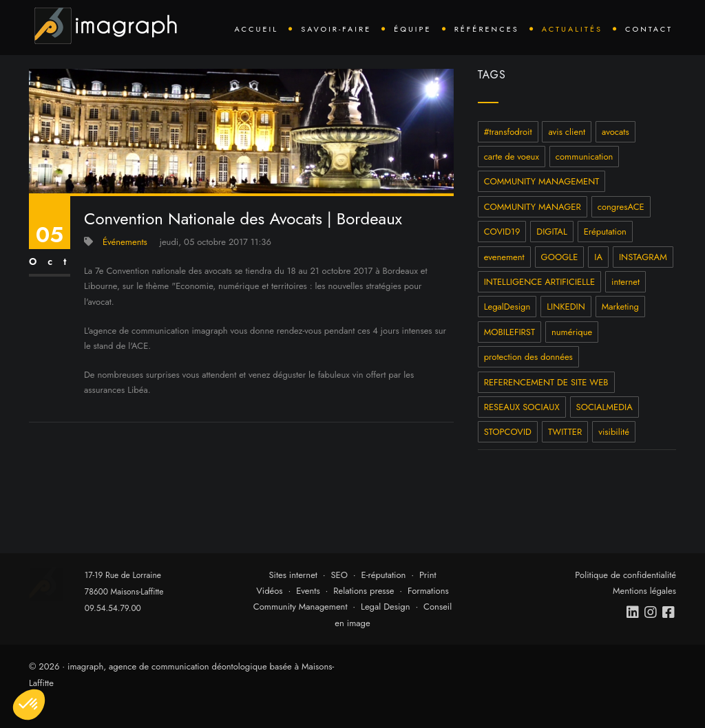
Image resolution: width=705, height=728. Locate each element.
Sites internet (293, 575)
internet (625, 282)
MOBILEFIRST (509, 332)
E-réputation (384, 575)
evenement (504, 257)
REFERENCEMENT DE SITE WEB (546, 382)
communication (585, 157)
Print (428, 575)
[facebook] (669, 612)
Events (308, 591)
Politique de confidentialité (625, 575)
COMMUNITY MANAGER (533, 207)
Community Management (301, 607)
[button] (29, 705)
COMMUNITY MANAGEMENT (542, 181)
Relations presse (364, 591)
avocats (615, 132)
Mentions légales (644, 591)
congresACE (621, 207)
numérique (572, 332)
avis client (567, 132)
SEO (339, 575)
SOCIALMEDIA (604, 407)
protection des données (528, 357)
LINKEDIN (566, 307)
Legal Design (386, 607)
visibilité (614, 432)
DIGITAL (551, 232)
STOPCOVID (508, 432)
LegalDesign (507, 307)
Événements (125, 242)
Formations (428, 591)
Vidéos (269, 591)
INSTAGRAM (643, 257)
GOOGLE (560, 257)
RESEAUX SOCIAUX (522, 407)
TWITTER (565, 432)
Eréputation (605, 232)
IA (598, 257)
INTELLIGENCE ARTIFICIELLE (539, 282)
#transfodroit (508, 132)
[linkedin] (633, 612)
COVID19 (502, 232)
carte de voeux (512, 157)
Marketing (620, 307)
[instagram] (651, 612)
